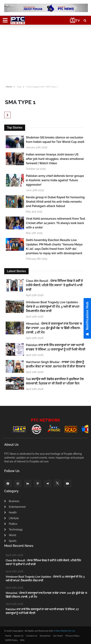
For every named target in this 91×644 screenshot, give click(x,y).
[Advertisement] (45, 54)
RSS (22, 640)
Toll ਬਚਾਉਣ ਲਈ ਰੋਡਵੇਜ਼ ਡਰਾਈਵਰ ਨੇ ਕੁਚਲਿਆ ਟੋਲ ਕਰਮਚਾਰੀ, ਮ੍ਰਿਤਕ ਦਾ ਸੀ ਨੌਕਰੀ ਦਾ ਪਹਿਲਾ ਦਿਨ (55, 381)
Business (12, 501)
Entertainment (15, 507)
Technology (13, 530)
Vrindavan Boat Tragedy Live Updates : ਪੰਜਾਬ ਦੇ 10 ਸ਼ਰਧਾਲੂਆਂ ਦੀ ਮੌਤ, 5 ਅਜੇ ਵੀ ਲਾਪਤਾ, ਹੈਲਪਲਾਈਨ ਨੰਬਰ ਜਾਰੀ (53, 307)
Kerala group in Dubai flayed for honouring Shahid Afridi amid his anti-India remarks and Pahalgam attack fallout (55, 202)
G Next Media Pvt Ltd (64, 631)
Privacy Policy (72, 636)
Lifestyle (12, 518)
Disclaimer (45, 636)
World (10, 535)
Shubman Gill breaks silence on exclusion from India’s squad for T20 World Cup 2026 (55, 140)
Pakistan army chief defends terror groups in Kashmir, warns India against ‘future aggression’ (55, 180)
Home (9, 87)
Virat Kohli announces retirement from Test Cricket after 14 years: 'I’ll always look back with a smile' (55, 223)
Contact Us (32, 636)
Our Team (58, 636)
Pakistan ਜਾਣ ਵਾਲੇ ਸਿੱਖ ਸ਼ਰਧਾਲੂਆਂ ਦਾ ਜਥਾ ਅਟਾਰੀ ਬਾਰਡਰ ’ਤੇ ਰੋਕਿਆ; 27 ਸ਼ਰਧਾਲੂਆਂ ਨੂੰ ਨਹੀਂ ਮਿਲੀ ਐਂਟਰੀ (56, 347)
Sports (10, 541)
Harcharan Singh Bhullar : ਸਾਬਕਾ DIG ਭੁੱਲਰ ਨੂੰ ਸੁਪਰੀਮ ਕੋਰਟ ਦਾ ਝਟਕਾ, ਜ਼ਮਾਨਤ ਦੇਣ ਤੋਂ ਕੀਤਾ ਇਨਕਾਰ (55, 364)
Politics (11, 524)
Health (10, 512)
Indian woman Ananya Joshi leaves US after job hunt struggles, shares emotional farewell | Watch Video (55, 159)
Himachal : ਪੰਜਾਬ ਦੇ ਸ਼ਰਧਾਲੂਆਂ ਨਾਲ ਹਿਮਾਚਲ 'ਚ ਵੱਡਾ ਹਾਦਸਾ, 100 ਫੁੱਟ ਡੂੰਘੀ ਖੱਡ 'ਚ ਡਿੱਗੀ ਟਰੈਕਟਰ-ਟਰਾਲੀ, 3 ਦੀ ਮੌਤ (54, 328)
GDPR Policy (11, 640)
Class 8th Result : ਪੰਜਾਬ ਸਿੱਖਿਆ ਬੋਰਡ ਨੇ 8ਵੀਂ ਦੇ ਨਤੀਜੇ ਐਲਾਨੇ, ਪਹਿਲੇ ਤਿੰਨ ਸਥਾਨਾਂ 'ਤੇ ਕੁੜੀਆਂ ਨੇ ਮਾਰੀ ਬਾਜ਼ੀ (54, 285)
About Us (19, 636)
